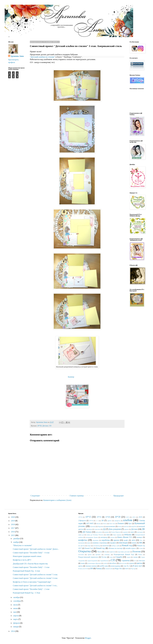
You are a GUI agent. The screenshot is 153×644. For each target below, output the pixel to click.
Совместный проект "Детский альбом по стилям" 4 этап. (35, 578)
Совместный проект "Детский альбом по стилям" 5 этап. (35, 575)
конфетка (83, 540)
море (89, 546)
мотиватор (97, 546)
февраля (17, 623)
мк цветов (82, 546)
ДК (143, 529)
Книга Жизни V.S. (125, 537)
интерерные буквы (92, 537)
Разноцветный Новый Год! (124, 554)
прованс (98, 555)
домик (107, 532)
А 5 (97, 521)
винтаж (126, 526)
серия (128, 557)
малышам (81, 543)
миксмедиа (123, 543)
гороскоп (97, 529)
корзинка (96, 540)
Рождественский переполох (88, 557)
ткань (83, 563)
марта (16, 619)
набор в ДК (115, 546)
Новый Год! (89, 548)
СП (50, 426)
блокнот (121, 523)
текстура (142, 561)
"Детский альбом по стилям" (43, 57)
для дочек (99, 532)
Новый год (127, 545)
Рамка (140, 555)
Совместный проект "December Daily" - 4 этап (31, 553)
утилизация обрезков (94, 563)
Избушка (128, 535)
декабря (17, 538)
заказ (132, 532)
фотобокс (113, 563)
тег (135, 561)
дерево (126, 529)
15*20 (108, 517)
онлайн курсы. (131, 548)
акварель (117, 521)
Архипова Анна (17, 56)
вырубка (134, 526)
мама (89, 543)
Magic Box (119, 569)
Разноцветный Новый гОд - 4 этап (26, 571)
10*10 (80, 517)
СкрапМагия (104, 561)
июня (16, 608)
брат (130, 523)
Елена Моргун (116, 532)
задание (125, 532)
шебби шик (104, 566)
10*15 (88, 517)
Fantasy (99, 568)
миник (134, 543)
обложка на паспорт (115, 548)
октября (17, 597)
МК (141, 543)
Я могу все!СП (83, 569)
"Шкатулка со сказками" (22, 545)
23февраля (82, 521)
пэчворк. (107, 555)
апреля (16, 616)
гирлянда (89, 529)
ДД (104, 529)
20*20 (39, 426)
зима (108, 535)
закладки (140, 532)
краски (116, 540)
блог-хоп (112, 524)
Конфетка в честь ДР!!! (22, 560)
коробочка (106, 540)
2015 (13, 535)
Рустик (104, 557)
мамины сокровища (100, 543)
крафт (126, 540)
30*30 (91, 521)
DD (92, 568)
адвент (109, 521)
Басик (98, 524)
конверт (139, 537)
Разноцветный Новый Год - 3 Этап (26, 593)
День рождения (115, 529)
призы (90, 555)
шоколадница (116, 566)
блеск (105, 524)
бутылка (93, 526)
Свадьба (119, 557)
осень (141, 548)
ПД (105, 552)
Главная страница (77, 496)
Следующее (35, 496)
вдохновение (110, 526)
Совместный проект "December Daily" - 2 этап (31, 589)
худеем (132, 563)
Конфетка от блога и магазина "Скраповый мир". (32, 582)
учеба (105, 563)
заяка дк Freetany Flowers (95, 535)
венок (120, 526)
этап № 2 (127, 566)
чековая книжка (91, 566)
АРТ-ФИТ (90, 523)
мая (15, 612)
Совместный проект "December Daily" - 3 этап (31, 567)
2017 (13, 528)
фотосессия (123, 563)
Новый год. (101, 548)
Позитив (136, 551)
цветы (81, 566)
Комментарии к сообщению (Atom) (57, 500)
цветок (139, 563)
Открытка (85, 551)
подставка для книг (124, 552)
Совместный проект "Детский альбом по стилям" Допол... (36, 549)
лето (133, 540)
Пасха (99, 552)
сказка (135, 557)
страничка (126, 560)
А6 (103, 520)
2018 (13, 524)
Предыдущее (119, 496)
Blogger (88, 638)
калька (112, 537)
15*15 (99, 517)
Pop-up (133, 569)
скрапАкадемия (92, 561)
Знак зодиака (117, 535)
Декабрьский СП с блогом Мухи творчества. (30, 564)
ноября (16, 542)
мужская (106, 546)
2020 (13, 517)
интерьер (104, 537)
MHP (127, 569)
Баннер (71, 377)
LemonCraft (109, 569)
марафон (113, 543)
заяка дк (81, 535)
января (16, 627)
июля (16, 605)
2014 (13, 631)
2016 (13, 532)
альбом (128, 520)
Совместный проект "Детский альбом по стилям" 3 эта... (35, 586)
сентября (17, 601)
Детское (45, 426)
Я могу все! (137, 566)
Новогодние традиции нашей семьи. (27, 556)
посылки (81, 555)
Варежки (101, 526)
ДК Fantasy (87, 532)
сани (111, 557)
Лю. (141, 540)
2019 (13, 521)
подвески (112, 552)
